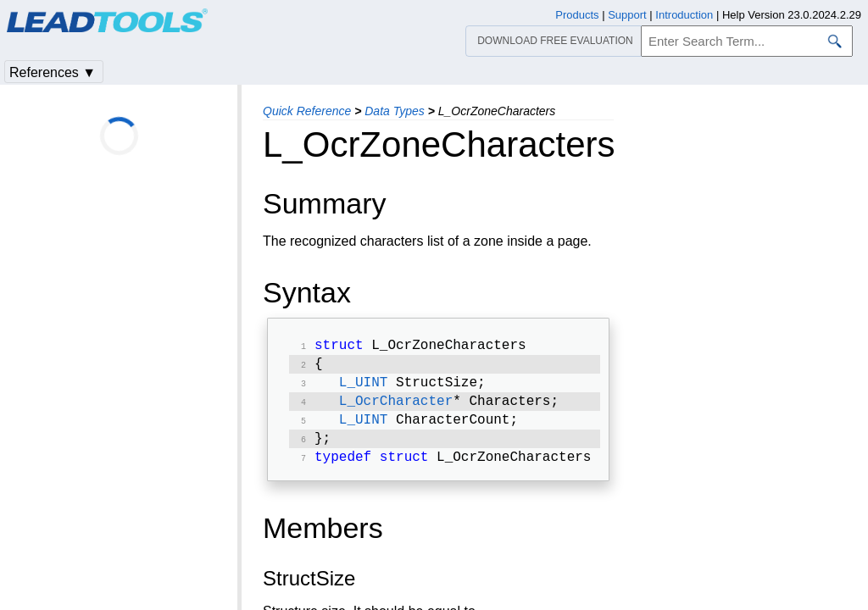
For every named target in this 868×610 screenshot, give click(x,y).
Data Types (395, 111)
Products (577, 15)
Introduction (684, 15)
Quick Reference (307, 111)
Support (627, 15)
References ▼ (53, 72)
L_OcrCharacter (396, 408)
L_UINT (364, 388)
